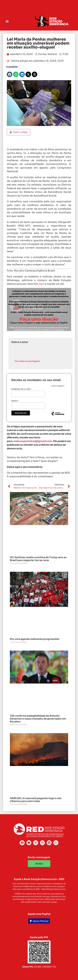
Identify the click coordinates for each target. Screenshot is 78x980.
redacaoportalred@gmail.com (32, 441)
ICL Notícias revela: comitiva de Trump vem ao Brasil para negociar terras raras (38, 559)
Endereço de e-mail (22, 389)
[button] (7, 21)
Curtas (42, 54)
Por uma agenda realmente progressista (35, 639)
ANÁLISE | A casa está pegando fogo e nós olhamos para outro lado (36, 800)
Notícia (52, 54)
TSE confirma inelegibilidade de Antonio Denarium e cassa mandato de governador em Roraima (38, 719)
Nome (15, 401)
